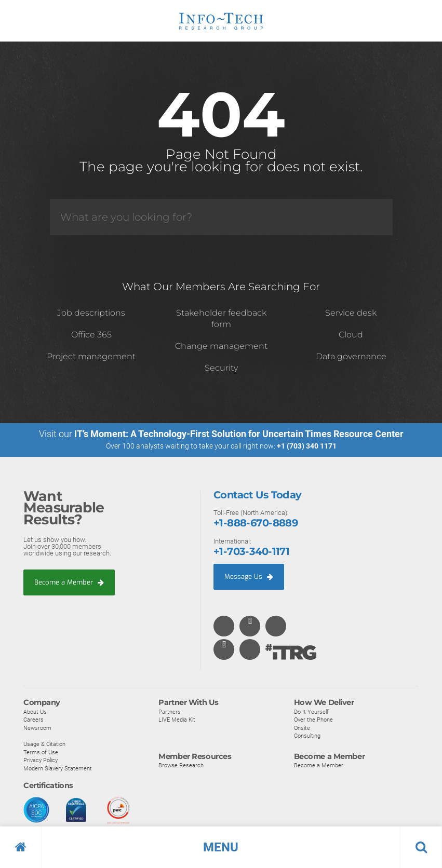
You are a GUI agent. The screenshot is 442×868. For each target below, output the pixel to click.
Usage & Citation (44, 744)
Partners (170, 712)
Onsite (302, 728)
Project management (91, 356)
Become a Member (69, 582)
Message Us (249, 577)
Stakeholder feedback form (221, 318)
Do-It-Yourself (311, 712)
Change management (221, 346)
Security (221, 368)
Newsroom (37, 728)
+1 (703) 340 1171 (307, 446)
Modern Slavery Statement (58, 768)
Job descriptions (91, 313)
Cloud (351, 335)
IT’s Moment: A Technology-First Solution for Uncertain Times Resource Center (239, 434)
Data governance (351, 356)
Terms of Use (41, 752)
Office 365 (91, 335)
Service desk (351, 313)
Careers (34, 720)
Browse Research (181, 765)
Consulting (307, 736)
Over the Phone (313, 720)
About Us (35, 712)
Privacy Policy (41, 760)
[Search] (221, 217)
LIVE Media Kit (177, 720)
